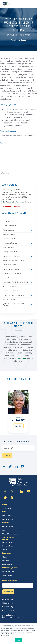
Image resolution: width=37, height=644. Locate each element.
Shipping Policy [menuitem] (8, 603)
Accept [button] (18, 640)
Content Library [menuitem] (8, 527)
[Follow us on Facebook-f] (5, 491)
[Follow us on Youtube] (28, 491)
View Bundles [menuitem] (7, 575)
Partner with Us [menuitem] (8, 546)
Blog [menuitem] (4, 530)
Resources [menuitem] (6, 523)
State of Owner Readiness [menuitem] (11, 534)
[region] (18, 161)
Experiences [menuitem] (7, 553)
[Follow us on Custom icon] (5, 498)
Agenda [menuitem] (5, 550)
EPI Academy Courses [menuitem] (10, 568)
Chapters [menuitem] (5, 557)
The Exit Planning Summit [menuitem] (9, 539)
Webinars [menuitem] (6, 561)
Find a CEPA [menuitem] (6, 516)
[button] (30, 4)
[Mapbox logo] (5, 173)
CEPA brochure (20, 358)
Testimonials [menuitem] (7, 508)
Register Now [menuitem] (7, 542)
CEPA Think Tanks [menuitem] (8, 564)
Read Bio (19, 426)
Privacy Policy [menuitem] (8, 599)
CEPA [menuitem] (4, 512)
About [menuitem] (5, 504)
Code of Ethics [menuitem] (8, 610)
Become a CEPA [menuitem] (8, 519)
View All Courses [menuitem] (8, 572)
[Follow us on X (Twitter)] (13, 491)
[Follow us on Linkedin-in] (22, 491)
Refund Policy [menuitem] (8, 607)
